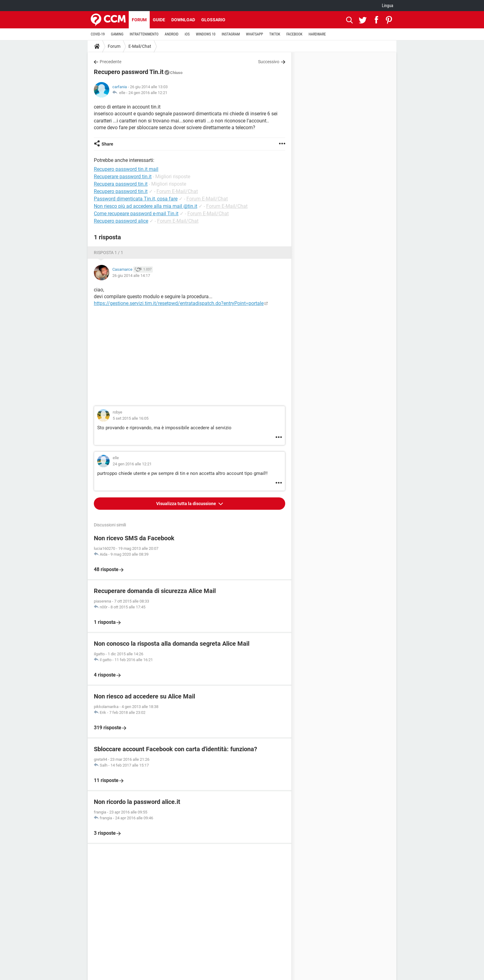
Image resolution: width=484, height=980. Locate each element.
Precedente (111, 62)
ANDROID (172, 34)
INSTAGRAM (231, 34)
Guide (159, 20)
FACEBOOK (294, 34)
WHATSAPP (255, 34)
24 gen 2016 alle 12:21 (148, 93)
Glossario (213, 20)
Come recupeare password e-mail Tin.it (136, 214)
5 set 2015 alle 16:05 (131, 418)
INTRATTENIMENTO (144, 34)
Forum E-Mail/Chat (177, 191)
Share (107, 144)
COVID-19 (98, 34)
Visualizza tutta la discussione (187, 504)
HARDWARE (317, 34)
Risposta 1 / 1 (108, 253)
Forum (139, 20)
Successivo (269, 62)
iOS (187, 34)
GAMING (117, 34)
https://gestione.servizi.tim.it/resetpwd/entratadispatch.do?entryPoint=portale (179, 303)
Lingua (388, 6)
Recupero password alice (121, 221)
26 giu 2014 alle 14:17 (131, 276)
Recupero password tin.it (121, 191)
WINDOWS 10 (206, 34)
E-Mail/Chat (140, 46)
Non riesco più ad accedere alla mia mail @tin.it (146, 206)
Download (183, 20)
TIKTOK (275, 34)
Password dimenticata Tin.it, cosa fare (136, 199)
